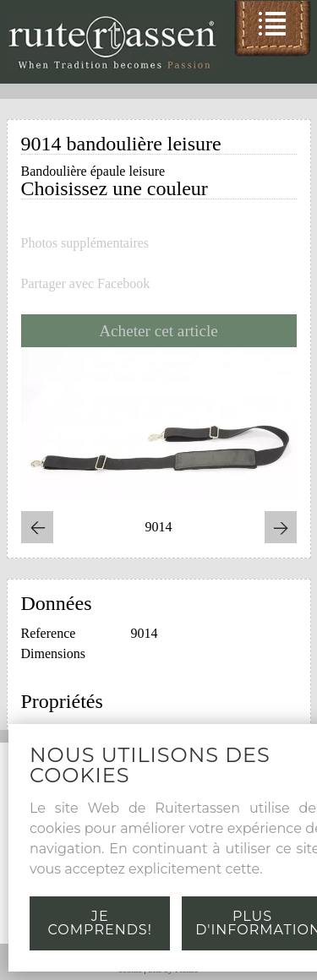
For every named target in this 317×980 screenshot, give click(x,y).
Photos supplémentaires (85, 243)
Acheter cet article (158, 331)
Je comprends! (100, 923)
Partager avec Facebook (86, 284)
